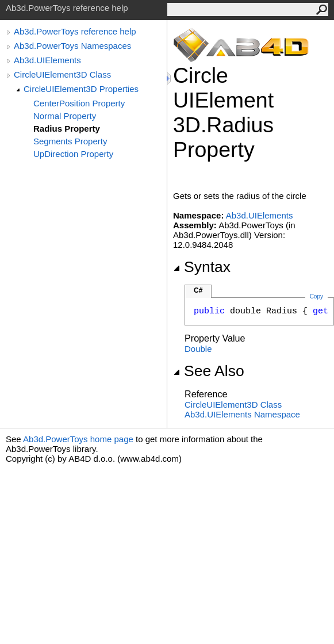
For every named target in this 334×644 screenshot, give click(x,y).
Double (198, 349)
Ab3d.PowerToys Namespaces (72, 46)
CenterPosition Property (79, 103)
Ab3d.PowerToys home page (78, 439)
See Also (209, 371)
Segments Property (70, 141)
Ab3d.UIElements (47, 60)
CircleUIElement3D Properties (81, 89)
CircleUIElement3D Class (62, 74)
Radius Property (67, 129)
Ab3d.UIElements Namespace (242, 414)
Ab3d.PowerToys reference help (75, 31)
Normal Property (65, 116)
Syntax (202, 267)
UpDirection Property (73, 154)
